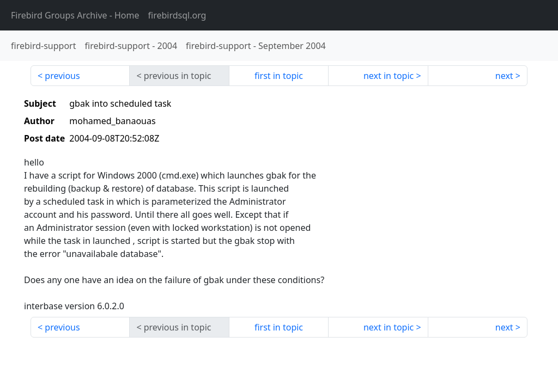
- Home (75, 15)
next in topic (389, 76)
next (504, 76)
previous (62, 76)
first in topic (279, 76)
